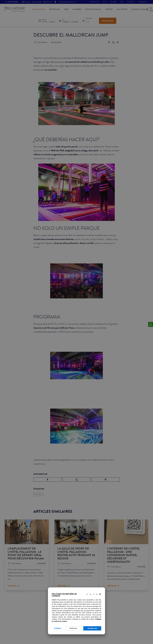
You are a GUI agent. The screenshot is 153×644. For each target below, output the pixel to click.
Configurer (58, 628)
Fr (100, 594)
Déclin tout (73, 628)
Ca (94, 594)
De (97, 594)
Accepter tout (92, 628)
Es (87, 594)
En (90, 594)
